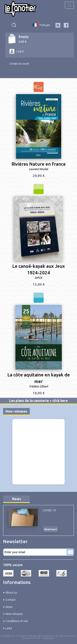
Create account (19, 64)
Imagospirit (48, 638)
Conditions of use (17, 621)
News (17, 499)
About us (11, 593)
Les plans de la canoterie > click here (38, 401)
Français (45, 25)
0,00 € (23, 42)
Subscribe (70, 552)
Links (9, 628)
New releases (16, 411)
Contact (11, 600)
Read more (51, 529)
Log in (20, 51)
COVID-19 (49, 510)
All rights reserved (65, 636)
